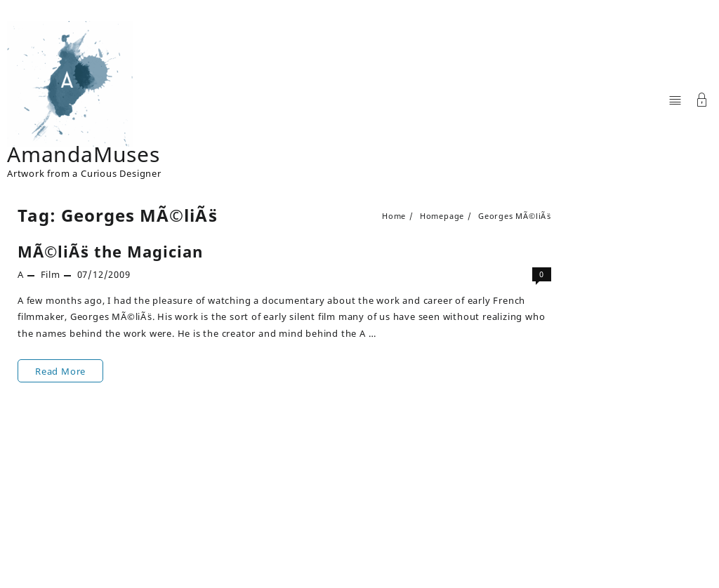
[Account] (702, 101)
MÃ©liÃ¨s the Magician (110, 251)
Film (51, 274)
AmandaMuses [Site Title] (84, 154)
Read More (60, 371)
